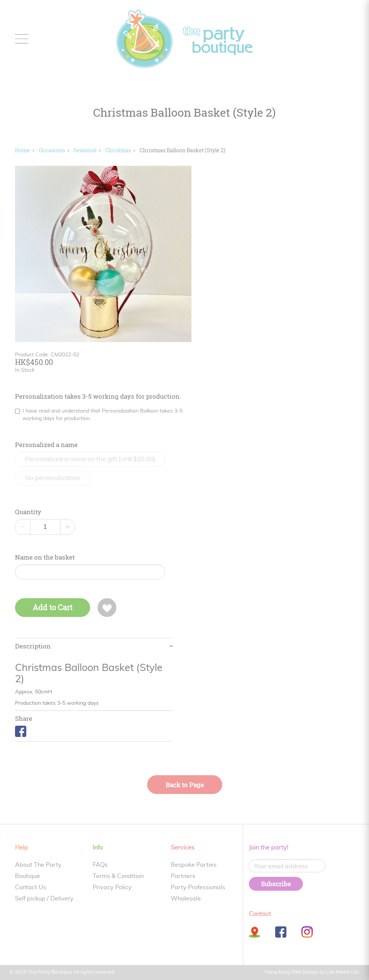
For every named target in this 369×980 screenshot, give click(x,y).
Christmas (118, 150)
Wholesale (186, 899)
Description (33, 646)
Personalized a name (46, 445)
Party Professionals (198, 887)
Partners (183, 876)
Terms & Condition (118, 876)
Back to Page (185, 785)
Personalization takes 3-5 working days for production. (98, 396)
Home (23, 150)
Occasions (52, 150)
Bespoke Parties (194, 865)
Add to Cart (53, 607)
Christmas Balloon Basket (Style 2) (182, 150)
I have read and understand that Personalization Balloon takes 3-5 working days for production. (99, 415)
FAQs (100, 865)
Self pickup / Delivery (44, 899)
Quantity (28, 512)
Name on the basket (45, 557)
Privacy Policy (112, 887)
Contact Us (31, 887)
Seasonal (85, 150)
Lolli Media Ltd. (343, 972)
